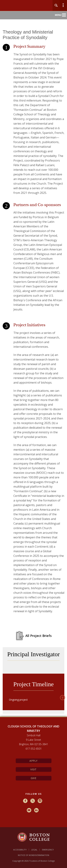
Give (33, 778)
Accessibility (20, 850)
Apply (33, 761)
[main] (33, 378)
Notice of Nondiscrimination (33, 855)
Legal (34, 850)
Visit (33, 769)
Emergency (48, 850)
